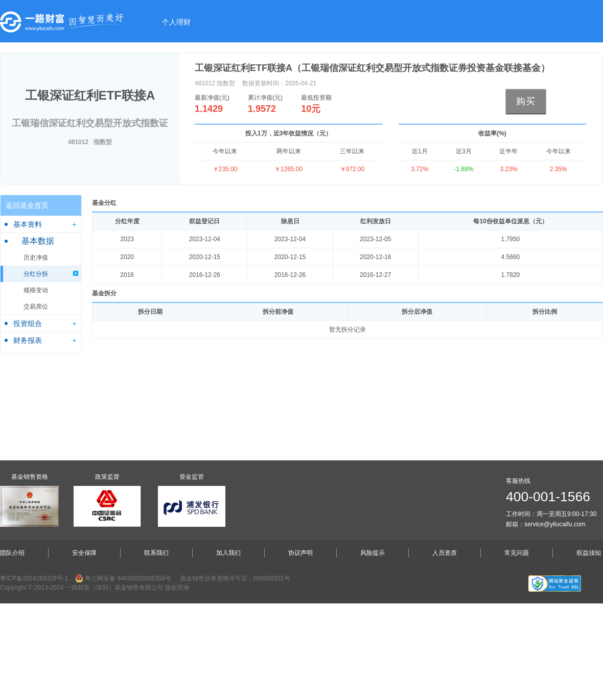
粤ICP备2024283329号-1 (34, 578)
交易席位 (36, 307)
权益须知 (589, 553)
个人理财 (176, 22)
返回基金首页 (27, 205)
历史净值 (36, 258)
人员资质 (445, 553)
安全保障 (84, 553)
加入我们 (228, 553)
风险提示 (373, 553)
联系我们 (156, 553)
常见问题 (517, 553)
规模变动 (36, 290)
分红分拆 (36, 274)
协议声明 (300, 553)
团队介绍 (12, 553)
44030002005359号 (144, 578)
